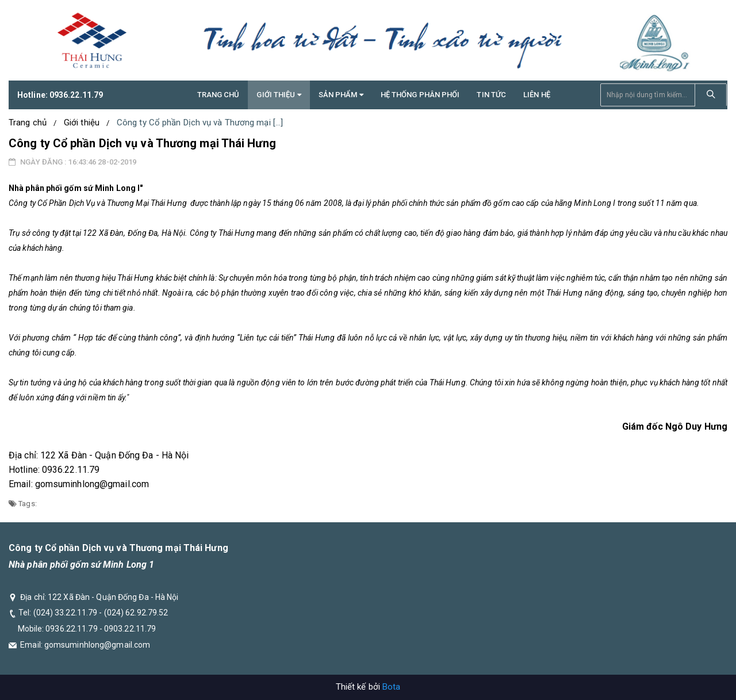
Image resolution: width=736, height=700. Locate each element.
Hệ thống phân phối (420, 95)
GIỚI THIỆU (279, 95)
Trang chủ (218, 95)
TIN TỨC (491, 95)
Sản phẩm (341, 95)
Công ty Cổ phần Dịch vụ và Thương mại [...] (200, 123)
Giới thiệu (82, 123)
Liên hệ (537, 95)
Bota (391, 687)
